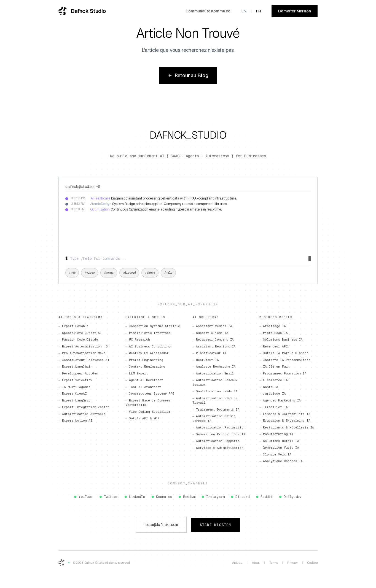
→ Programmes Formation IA (283, 373)
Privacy (292, 563)
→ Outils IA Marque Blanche (284, 353)
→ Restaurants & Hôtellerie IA (287, 427)
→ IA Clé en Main (274, 366)
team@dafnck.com (161, 525)
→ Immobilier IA (273, 407)
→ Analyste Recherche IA (214, 366)
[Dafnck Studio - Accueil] (82, 11)
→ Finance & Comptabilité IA (285, 414)
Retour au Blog (188, 75)
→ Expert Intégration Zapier (84, 407)
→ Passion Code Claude (78, 339)
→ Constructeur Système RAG (150, 393)
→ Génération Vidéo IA (279, 447)
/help (168, 273)
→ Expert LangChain (75, 366)
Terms (273, 563)
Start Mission (216, 525)
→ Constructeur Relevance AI (84, 360)
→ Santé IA (269, 387)
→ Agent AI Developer (144, 380)
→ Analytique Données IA (281, 461)
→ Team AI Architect (143, 387)
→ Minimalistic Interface (148, 333)
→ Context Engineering (145, 366)
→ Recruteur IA (206, 360)
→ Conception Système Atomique (153, 326)
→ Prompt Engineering (144, 360)
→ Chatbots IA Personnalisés (285, 360)
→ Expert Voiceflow (75, 380)
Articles (237, 563)
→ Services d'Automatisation (218, 448)
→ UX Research (138, 339)
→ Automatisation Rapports (216, 441)
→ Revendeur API (273, 346)
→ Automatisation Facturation (219, 427)
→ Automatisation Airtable (82, 414)
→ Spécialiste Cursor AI (80, 333)
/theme (150, 273)
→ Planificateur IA (209, 353)
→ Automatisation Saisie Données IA (214, 418)
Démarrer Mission (295, 11)
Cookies (312, 563)
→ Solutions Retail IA (279, 441)
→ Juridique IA (273, 393)
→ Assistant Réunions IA (214, 346)
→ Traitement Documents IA (216, 409)
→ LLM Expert (137, 373)
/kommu (109, 273)
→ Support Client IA (210, 333)
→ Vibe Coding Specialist (148, 412)
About (256, 563)
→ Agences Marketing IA (280, 400)
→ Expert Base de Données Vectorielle (148, 403)
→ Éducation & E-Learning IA (285, 420)
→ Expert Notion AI (75, 420)
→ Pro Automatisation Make (82, 353)
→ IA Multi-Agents (74, 387)
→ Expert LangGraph (75, 400)
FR (258, 11)
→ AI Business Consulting (148, 346)
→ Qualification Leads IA (215, 391)
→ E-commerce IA (273, 380)
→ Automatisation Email (213, 373)
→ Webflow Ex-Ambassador (147, 353)
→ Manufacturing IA (276, 434)
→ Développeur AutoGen (78, 373)
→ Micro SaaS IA (273, 333)
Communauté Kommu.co (208, 11)
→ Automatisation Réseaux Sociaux (215, 382)
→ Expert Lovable (73, 326)
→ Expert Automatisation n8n (84, 346)
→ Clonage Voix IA (275, 454)
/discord (129, 273)
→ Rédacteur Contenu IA (213, 339)
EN (244, 11)
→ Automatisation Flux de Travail (215, 400)
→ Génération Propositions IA (219, 434)
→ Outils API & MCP (142, 418)
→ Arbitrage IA (273, 326)
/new (72, 273)
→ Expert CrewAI (72, 393)
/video (89, 273)
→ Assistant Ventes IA (212, 326)
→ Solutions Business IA (281, 339)
